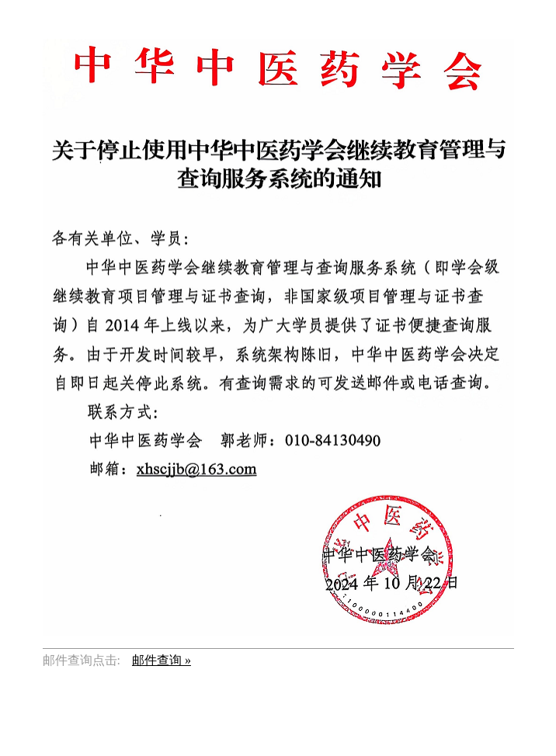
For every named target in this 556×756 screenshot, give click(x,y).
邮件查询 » (162, 660)
